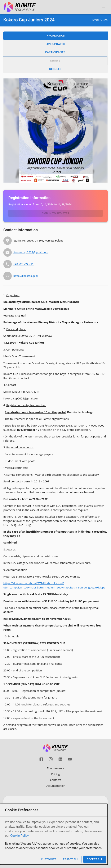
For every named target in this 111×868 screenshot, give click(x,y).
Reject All (71, 859)
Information (55, 35)
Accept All (95, 859)
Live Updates (55, 44)
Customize (49, 859)
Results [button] (55, 69)
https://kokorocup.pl (26, 276)
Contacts (56, 780)
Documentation (55, 786)
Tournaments (55, 768)
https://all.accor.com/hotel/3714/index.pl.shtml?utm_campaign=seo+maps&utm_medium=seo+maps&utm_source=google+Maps (54, 585)
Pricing (56, 774)
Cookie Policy (19, 836)
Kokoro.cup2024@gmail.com (31, 252)
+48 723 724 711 (23, 264)
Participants (55, 52)
